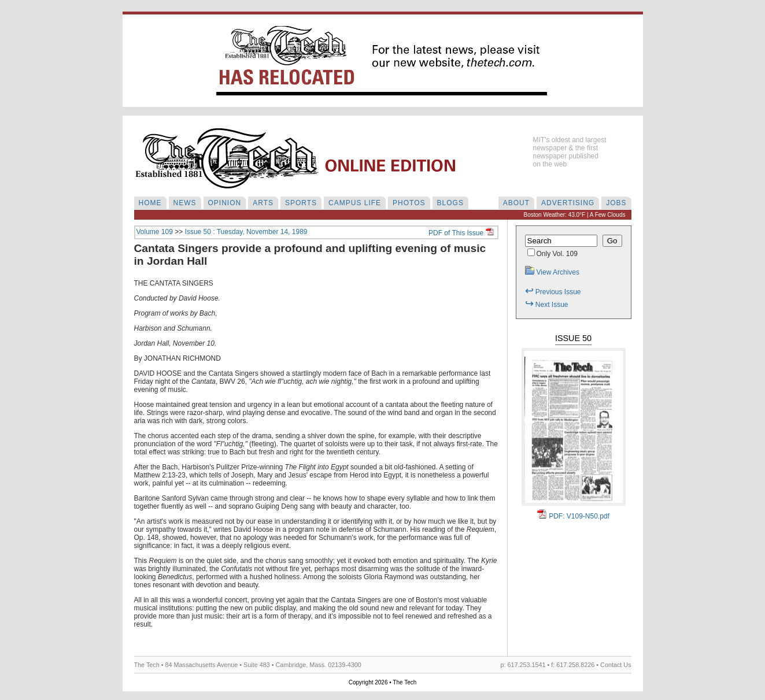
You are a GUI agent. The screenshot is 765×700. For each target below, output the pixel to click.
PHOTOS (409, 203)
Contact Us (616, 665)
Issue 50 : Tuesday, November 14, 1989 (246, 232)
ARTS (263, 203)
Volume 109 (155, 232)
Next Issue (547, 305)
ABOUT (516, 203)
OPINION (225, 203)
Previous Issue (553, 292)
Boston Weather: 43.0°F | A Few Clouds (575, 215)
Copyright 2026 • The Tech (383, 682)
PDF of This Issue (461, 233)
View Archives (552, 272)
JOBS (616, 203)
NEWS (185, 203)
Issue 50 (573, 338)
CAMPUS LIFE (355, 203)
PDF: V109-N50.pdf (573, 516)
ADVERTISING (568, 203)
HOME (150, 203)
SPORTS (301, 203)
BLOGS (450, 203)
